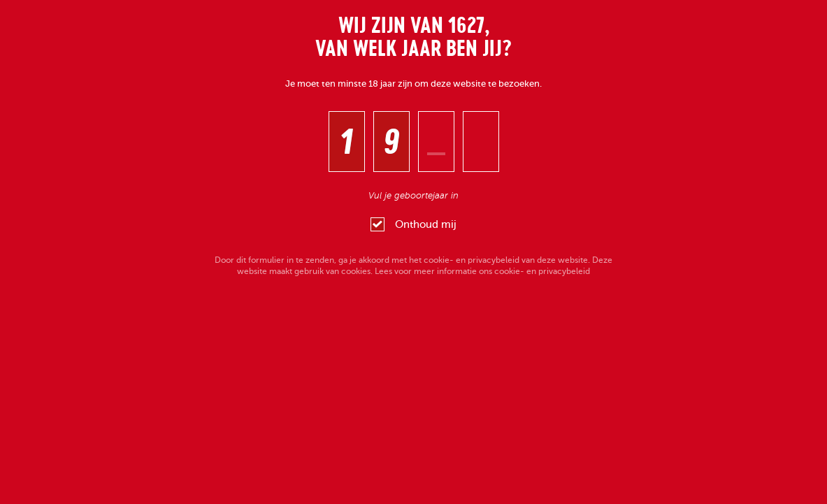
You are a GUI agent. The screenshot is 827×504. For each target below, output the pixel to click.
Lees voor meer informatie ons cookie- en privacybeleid (482, 271)
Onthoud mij (413, 224)
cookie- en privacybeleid (472, 260)
